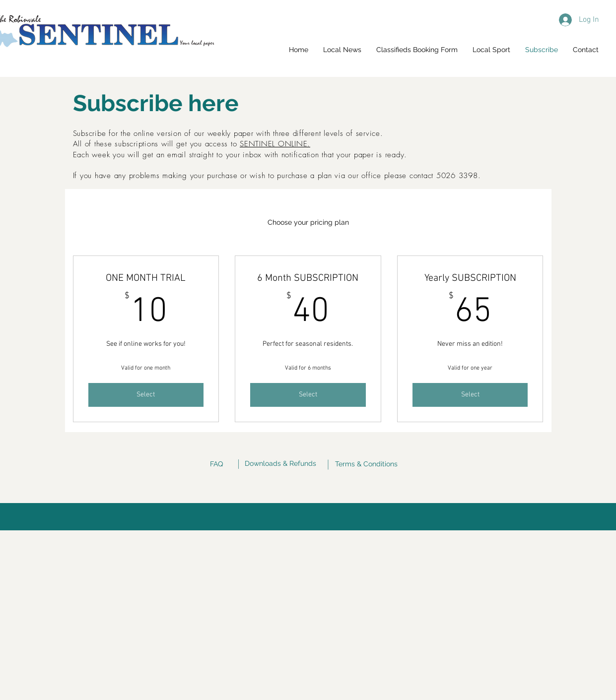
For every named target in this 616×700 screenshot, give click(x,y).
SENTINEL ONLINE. (275, 144)
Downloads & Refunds (280, 463)
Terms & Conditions (366, 464)
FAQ (216, 464)
